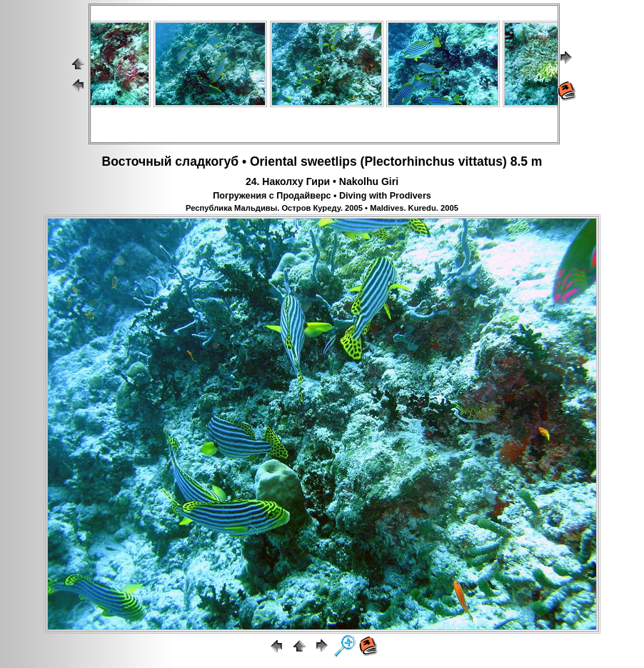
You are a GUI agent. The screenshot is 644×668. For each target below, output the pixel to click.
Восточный (137, 161)
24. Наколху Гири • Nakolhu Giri (322, 181)
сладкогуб (207, 161)
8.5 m (527, 161)
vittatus (481, 161)
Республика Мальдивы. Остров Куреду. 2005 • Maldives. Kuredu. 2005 (322, 208)
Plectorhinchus (409, 161)
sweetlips (329, 161)
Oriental (273, 161)
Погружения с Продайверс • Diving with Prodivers (322, 196)
